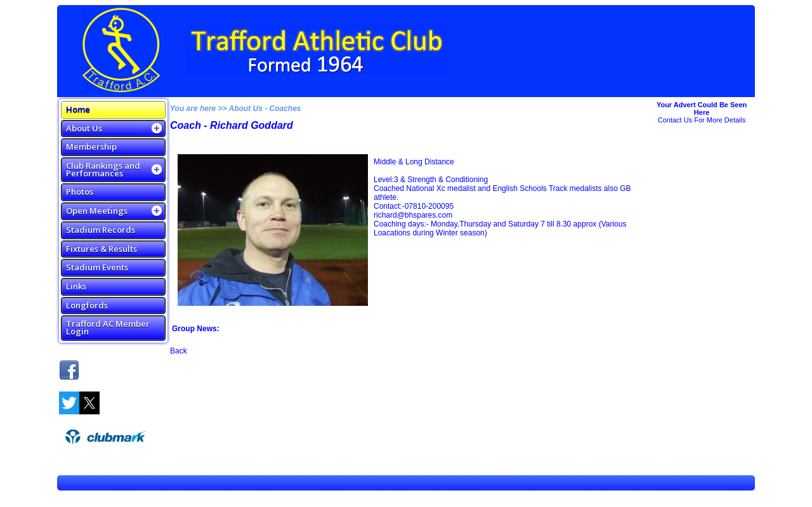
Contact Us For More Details (702, 120)
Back (179, 351)
